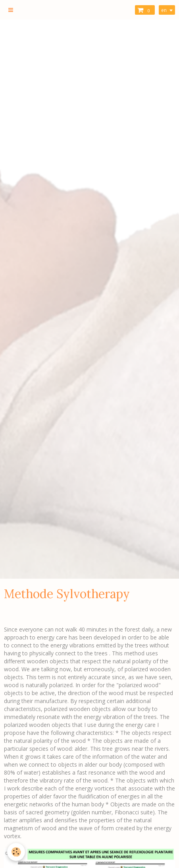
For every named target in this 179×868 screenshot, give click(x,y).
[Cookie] (16, 852)
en (164, 10)
